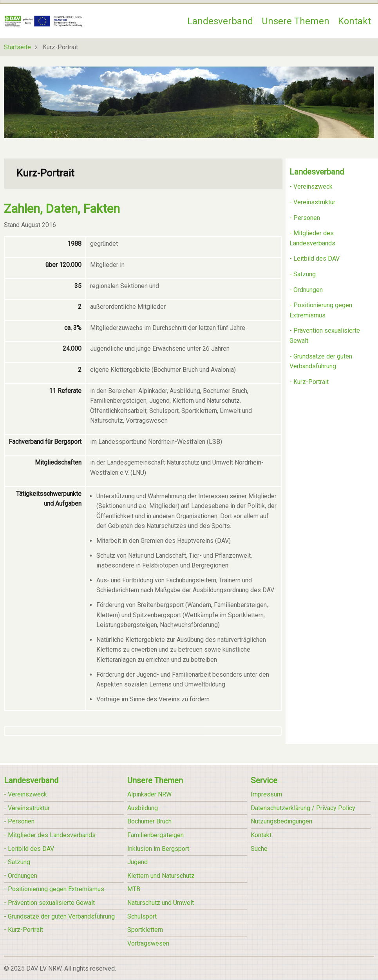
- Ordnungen (306, 290)
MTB (134, 889)
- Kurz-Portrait (309, 382)
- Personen (305, 218)
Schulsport (142, 916)
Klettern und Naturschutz (161, 876)
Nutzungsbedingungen (281, 821)
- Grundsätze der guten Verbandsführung (59, 916)
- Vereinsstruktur (312, 202)
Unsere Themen (296, 21)
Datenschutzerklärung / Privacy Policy (303, 808)
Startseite (17, 47)
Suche (259, 849)
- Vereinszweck (311, 186)
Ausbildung (143, 808)
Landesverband (220, 21)
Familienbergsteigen (156, 835)
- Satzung (303, 274)
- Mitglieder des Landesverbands (50, 835)
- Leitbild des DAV (315, 259)
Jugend (137, 862)
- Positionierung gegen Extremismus (54, 889)
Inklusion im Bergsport (158, 849)
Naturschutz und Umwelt (161, 903)
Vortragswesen (148, 943)
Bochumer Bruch (149, 821)
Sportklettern (145, 930)
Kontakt (354, 21)
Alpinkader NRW (149, 794)
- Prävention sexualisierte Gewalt (49, 903)
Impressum (266, 794)
